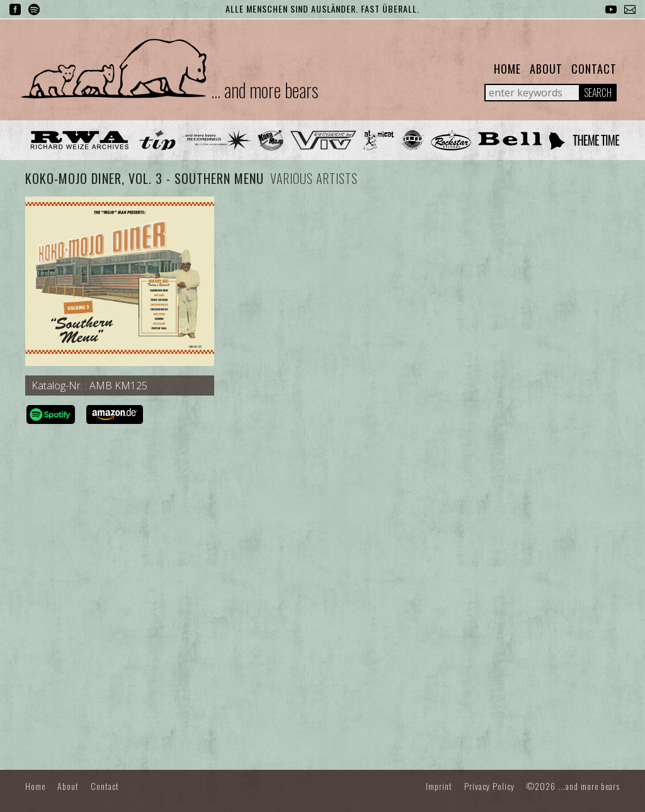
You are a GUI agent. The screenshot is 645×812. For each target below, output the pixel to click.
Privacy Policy (489, 786)
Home (507, 69)
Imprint (439, 786)
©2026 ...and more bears (573, 786)
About (546, 69)
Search (598, 93)
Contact (594, 69)
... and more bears (265, 90)
